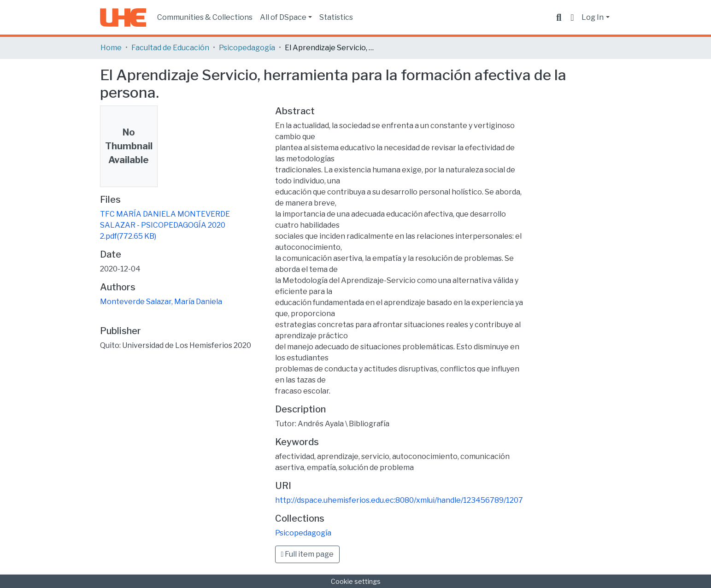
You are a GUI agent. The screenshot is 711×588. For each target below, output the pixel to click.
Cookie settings (356, 581)
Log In (593, 17)
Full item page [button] (308, 554)
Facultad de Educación (170, 48)
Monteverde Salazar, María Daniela (161, 302)
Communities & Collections (205, 17)
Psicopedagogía (247, 48)
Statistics (336, 17)
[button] (572, 18)
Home (111, 48)
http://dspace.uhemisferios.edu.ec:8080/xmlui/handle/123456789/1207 (399, 500)
